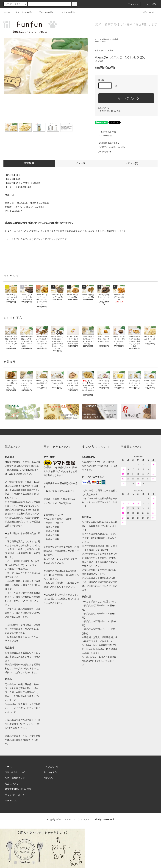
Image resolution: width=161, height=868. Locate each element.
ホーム (7, 12)
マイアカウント (51, 767)
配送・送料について (15, 778)
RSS (7, 801)
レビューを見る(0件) (105, 132)
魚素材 (116, 39)
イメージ (80, 163)
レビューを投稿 (103, 136)
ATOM (14, 801)
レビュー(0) (132, 163)
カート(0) (150, 4)
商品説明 (29, 163)
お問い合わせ (146, 12)
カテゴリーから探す (22, 12)
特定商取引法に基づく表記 (109, 111)
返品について (103, 108)
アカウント (131, 4)
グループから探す (44, 12)
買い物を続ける (103, 152)
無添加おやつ (106, 39)
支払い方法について (15, 772)
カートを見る (50, 772)
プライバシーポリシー (16, 795)
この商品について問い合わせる (110, 147)
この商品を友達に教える (107, 143)
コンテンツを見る (65, 12)
